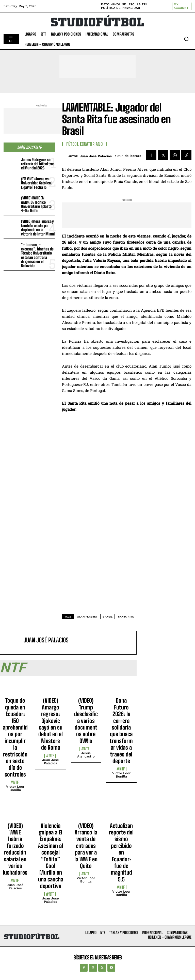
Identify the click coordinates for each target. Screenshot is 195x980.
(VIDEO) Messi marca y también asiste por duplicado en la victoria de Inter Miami (38, 228)
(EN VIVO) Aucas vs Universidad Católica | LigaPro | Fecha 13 (37, 183)
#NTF (14, 782)
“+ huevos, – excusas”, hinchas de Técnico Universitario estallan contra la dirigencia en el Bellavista (37, 255)
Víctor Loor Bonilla (15, 788)
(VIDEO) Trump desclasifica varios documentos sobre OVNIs (86, 721)
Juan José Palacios (96, 156)
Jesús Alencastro (86, 755)
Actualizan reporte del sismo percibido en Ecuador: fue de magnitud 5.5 (121, 852)
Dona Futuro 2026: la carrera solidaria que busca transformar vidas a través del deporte (121, 731)
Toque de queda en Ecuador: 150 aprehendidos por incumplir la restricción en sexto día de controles (15, 737)
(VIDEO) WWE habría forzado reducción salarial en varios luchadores (15, 849)
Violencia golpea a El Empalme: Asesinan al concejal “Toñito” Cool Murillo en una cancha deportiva (51, 856)
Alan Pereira (87, 617)
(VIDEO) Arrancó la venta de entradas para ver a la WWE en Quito (86, 846)
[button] (186, 39)
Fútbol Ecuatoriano (85, 144)
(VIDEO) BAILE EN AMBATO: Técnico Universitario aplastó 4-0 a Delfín (36, 204)
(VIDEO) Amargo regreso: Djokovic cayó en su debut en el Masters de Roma (51, 724)
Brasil (108, 617)
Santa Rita (126, 617)
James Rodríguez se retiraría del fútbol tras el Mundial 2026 (38, 164)
